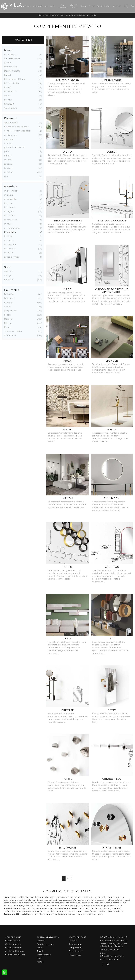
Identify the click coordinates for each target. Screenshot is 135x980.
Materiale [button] (11, 186)
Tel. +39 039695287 (110, 950)
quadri (9, 156)
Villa (62, 6)
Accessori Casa (52, 15)
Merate (9, 319)
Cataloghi (50, 6)
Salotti (40, 948)
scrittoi (9, 160)
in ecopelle (11, 199)
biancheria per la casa (18, 127)
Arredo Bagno (44, 955)
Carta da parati (76, 951)
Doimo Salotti (13, 71)
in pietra (10, 240)
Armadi (41, 962)
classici (9, 271)
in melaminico (13, 228)
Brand (91, 6)
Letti (39, 958)
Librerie (41, 941)
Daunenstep (12, 67)
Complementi (67, 15)
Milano (9, 323)
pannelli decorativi (16, 147)
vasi (7, 176)
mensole (10, 139)
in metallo (11, 232)
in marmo (11, 216)
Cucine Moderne (13, 944)
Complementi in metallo (85, 15)
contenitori (12, 135)
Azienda (27, 6)
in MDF (9, 224)
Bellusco (10, 294)
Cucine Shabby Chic (15, 955)
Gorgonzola (12, 311)
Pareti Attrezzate (45, 944)
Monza (9, 327)
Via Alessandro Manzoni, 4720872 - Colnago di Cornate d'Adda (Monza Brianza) (114, 944)
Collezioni (38, 6)
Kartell (9, 75)
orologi (9, 143)
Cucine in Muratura (15, 951)
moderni (10, 280)
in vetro (10, 253)
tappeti (9, 168)
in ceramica (12, 191)
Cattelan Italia (13, 58)
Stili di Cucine (13, 937)
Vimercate (11, 335)
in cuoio (10, 195)
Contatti (117, 6)
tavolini (9, 172)
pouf (8, 151)
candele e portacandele (18, 131)
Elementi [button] (10, 118)
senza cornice (13, 257)
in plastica (11, 244)
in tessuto (11, 249)
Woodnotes (12, 108)
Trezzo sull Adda (14, 331)
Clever (9, 63)
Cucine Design (12, 941)
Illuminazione (75, 944)
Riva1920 (10, 104)
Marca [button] (8, 50)
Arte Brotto (12, 54)
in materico (12, 220)
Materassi (73, 941)
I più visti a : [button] (13, 290)
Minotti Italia (13, 83)
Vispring (74, 6)
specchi (9, 164)
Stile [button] (7, 267)
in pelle (9, 236)
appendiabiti (12, 123)
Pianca (9, 100)
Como (9, 307)
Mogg (8, 87)
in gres (9, 203)
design (9, 276)
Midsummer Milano (16, 79)
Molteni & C (12, 92)
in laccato (11, 207)
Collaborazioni (104, 6)
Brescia (9, 302)
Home (41, 15)
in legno (10, 211)
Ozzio (8, 96)
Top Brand (75, 956)
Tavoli (40, 951)
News (83, 6)
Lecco (8, 315)
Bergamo (10, 298)
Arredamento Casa (48, 937)
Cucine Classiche (14, 948)
